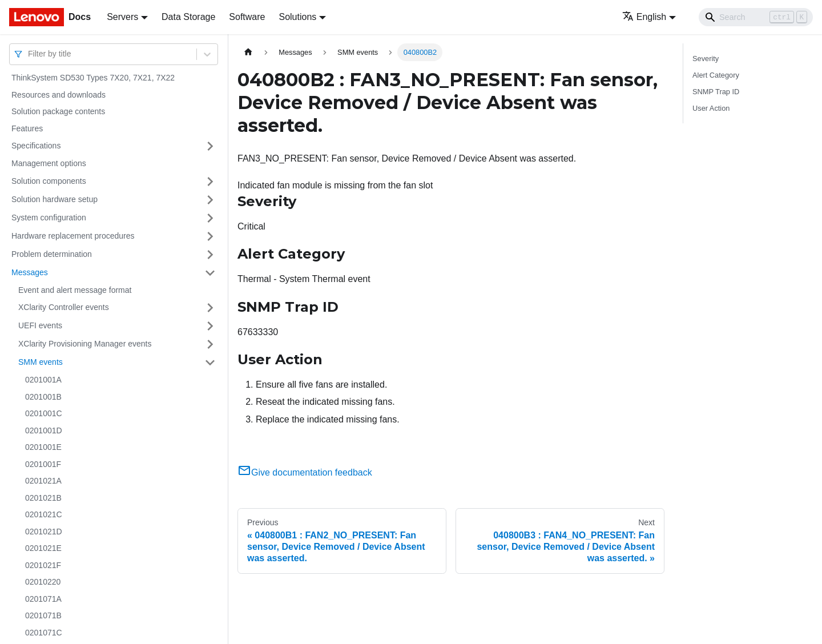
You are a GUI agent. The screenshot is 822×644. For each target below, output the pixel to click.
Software (247, 17)
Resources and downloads (59, 95)
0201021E (43, 548)
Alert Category (716, 75)
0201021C (44, 514)
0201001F (43, 464)
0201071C (44, 633)
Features (27, 128)
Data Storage (188, 17)
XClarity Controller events (64, 307)
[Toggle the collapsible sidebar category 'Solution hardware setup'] (210, 200)
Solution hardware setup (55, 199)
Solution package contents (58, 111)
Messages (30, 272)
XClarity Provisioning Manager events (85, 344)
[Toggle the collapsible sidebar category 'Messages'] (210, 273)
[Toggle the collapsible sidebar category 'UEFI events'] (210, 326)
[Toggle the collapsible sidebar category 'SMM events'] (210, 363)
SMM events (41, 362)
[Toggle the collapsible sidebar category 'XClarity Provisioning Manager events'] (210, 344)
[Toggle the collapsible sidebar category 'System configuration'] (210, 218)
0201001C (44, 413)
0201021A (43, 481)
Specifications (36, 146)
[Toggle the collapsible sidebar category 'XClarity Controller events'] (210, 308)
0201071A (43, 599)
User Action (711, 108)
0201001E (43, 447)
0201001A (43, 380)
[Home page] (248, 52)
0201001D (44, 430)
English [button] (644, 17)
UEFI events (40, 325)
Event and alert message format (75, 290)
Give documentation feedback (305, 472)
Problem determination (52, 254)
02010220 (43, 582)
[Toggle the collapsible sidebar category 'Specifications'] (210, 146)
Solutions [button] (297, 17)
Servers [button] (122, 17)
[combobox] (29, 54)
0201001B (43, 397)
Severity (706, 59)
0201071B (43, 615)
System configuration (49, 218)
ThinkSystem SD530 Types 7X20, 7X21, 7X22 (93, 78)
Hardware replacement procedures (73, 236)
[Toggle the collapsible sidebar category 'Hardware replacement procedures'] (210, 236)
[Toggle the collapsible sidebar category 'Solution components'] (210, 182)
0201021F (43, 565)
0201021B (43, 498)
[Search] (756, 17)
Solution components (49, 181)
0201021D (44, 532)
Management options (49, 163)
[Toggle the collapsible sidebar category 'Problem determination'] (210, 255)
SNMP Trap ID (716, 92)
